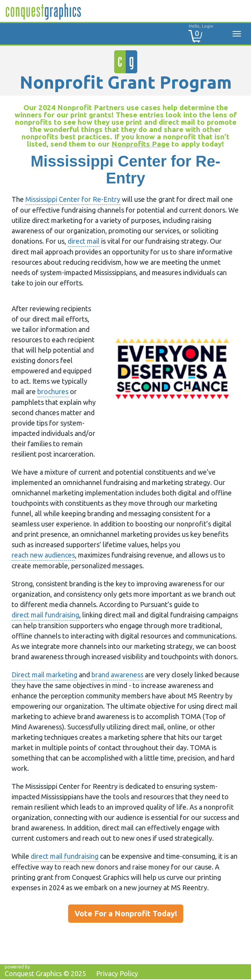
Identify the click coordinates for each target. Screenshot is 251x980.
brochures (53, 391)
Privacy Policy (117, 973)
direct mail (84, 241)
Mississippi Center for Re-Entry (73, 199)
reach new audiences (43, 555)
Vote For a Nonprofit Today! (126, 913)
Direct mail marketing (44, 675)
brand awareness (117, 675)
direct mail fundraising (45, 615)
